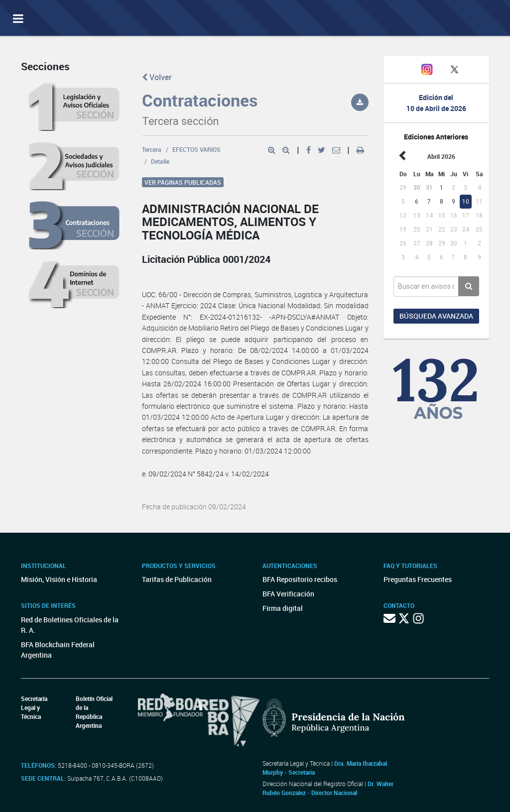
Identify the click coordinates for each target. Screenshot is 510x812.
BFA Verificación (288, 594)
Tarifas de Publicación (177, 579)
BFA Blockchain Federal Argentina (58, 650)
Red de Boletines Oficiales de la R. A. (70, 625)
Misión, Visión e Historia (59, 579)
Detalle (160, 161)
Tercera (152, 149)
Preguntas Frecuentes (418, 579)
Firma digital (283, 608)
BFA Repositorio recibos (300, 579)
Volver (157, 77)
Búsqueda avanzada (436, 316)
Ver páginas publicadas (183, 182)
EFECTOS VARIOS (196, 149)
